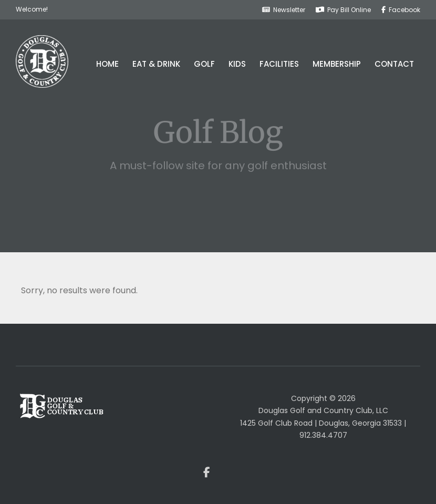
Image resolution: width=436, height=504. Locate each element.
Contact (394, 64)
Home (107, 64)
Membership (337, 64)
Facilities (279, 64)
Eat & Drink (156, 64)
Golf (204, 64)
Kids (237, 64)
